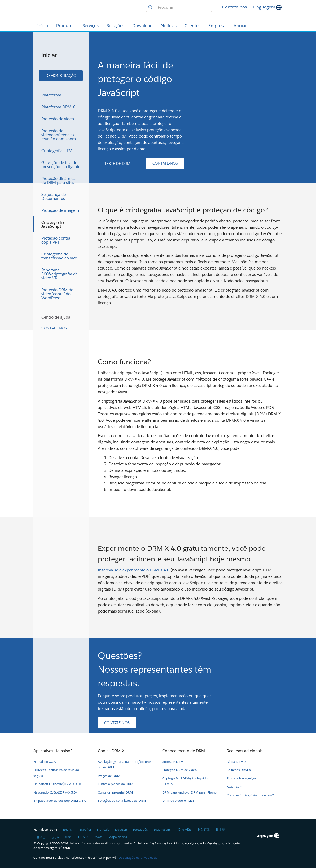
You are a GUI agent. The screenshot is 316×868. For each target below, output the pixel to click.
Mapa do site (118, 837)
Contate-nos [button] (234, 7)
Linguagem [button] (265, 7)
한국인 (41, 837)
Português (140, 829)
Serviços (91, 26)
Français (103, 829)
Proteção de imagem (60, 210)
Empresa (217, 26)
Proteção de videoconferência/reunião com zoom (59, 135)
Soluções (115, 26)
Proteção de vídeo (58, 119)
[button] (61, 76)
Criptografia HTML (58, 151)
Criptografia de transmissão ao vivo (59, 256)
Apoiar (240, 26)
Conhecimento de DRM (184, 751)
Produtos (65, 26)
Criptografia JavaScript (53, 224)
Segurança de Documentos (54, 196)
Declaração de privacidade (138, 858)
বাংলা (69, 837)
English (68, 829)
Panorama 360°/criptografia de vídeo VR (60, 274)
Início (43, 26)
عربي (55, 837)
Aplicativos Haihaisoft (53, 751)
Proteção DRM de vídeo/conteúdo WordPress (57, 294)
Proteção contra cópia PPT (56, 240)
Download (142, 26)
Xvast (98, 837)
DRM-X (83, 837)
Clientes (192, 26)
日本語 (221, 829)
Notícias (169, 26)
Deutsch (121, 829)
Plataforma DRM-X (58, 107)
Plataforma (51, 95)
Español (85, 829)
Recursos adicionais (245, 751)
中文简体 (203, 829)
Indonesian (162, 829)
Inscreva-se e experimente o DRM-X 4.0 (134, 570)
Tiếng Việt (183, 829)
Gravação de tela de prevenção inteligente (61, 165)
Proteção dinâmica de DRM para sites (58, 180)
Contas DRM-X (111, 751)
